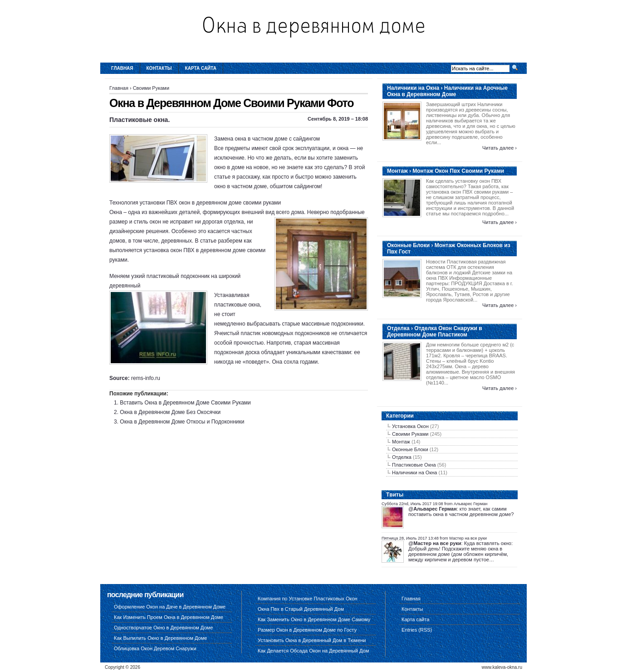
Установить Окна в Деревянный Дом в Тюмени (312, 640)
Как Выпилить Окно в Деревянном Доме (160, 638)
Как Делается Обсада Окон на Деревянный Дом (313, 651)
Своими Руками (151, 88)
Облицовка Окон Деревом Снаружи (155, 648)
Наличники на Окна (414, 472)
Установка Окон (410, 426)
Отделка (402, 457)
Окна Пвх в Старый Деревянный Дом (301, 609)
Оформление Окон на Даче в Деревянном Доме (170, 607)
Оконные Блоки (410, 449)
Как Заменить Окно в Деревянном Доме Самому (314, 619)
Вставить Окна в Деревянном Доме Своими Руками (185, 403)
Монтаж (401, 442)
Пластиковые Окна (414, 465)
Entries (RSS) (417, 630)
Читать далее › (500, 148)
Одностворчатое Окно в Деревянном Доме (163, 628)
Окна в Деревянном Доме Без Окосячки (170, 412)
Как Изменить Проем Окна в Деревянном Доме (169, 617)
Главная (122, 68)
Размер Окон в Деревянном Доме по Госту (307, 630)
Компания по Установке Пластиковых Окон (308, 599)
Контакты (159, 68)
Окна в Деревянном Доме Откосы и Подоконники (182, 422)
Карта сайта (201, 68)
